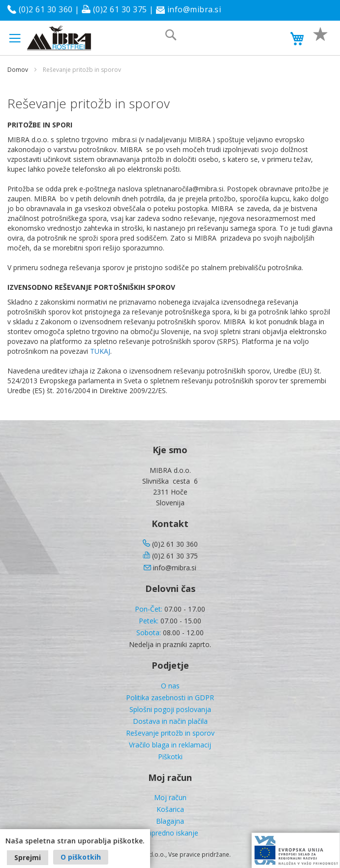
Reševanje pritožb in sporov (170, 733)
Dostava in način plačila (170, 721)
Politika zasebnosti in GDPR (170, 697)
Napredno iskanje (170, 833)
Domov (18, 70)
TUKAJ (100, 351)
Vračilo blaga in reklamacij (170, 745)
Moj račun (170, 797)
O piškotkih (81, 857)
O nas (170, 686)
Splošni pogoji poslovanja (170, 709)
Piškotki (170, 757)
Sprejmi (28, 857)
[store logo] (59, 38)
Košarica (170, 809)
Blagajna (170, 821)
